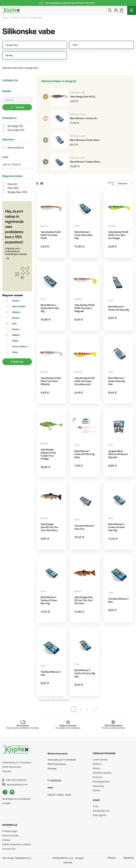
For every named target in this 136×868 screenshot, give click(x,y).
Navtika (96, 790)
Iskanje (17, 107)
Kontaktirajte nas (101, 811)
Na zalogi (15, 126)
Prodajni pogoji (10, 831)
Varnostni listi (9, 849)
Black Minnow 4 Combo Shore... (86, 162)
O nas (96, 806)
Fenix (12, 184)
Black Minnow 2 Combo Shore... (85, 140)
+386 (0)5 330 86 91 (14, 780)
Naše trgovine (100, 815)
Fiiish (13, 188)
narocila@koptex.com (15, 784)
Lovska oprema (100, 759)
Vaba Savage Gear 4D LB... (83, 96)
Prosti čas (98, 777)
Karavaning (98, 786)
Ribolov (96, 768)
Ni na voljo (16, 130)
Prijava (112, 858)
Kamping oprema (101, 781)
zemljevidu (56, 780)
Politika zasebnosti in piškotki (17, 844)
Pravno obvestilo (10, 835)
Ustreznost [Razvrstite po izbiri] (125, 183)
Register (129, 858)
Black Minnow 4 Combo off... (84, 118)
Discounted (16, 147)
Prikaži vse (17, 362)
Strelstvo (97, 764)
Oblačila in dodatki (102, 773)
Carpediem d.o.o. (23, 858)
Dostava (6, 840)
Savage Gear (17, 192)
